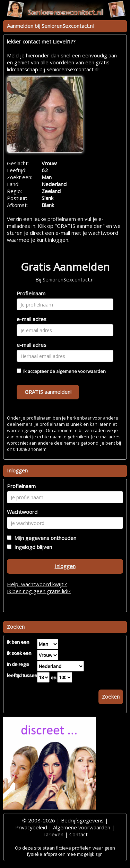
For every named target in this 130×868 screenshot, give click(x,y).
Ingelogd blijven (32, 547)
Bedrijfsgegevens (82, 820)
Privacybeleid (31, 827)
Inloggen (65, 566)
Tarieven (53, 834)
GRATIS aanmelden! (48, 392)
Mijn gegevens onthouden (44, 538)
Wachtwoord (22, 512)
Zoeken (111, 696)
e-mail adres (32, 319)
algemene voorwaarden (81, 371)
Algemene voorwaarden (82, 827)
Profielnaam (31, 293)
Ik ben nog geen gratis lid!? (39, 591)
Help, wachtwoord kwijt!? (37, 584)
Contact (79, 834)
